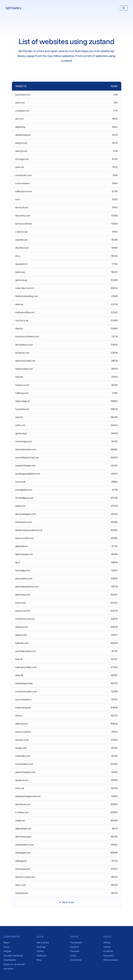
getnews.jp (21, 433)
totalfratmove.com (25, 619)
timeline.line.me (23, 135)
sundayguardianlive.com (28, 474)
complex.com (22, 111)
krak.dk (19, 659)
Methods (41, 956)
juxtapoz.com (22, 353)
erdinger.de (21, 861)
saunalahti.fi (21, 264)
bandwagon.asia (24, 683)
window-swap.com (25, 877)
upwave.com (22, 780)
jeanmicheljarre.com (25, 772)
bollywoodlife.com (25, 312)
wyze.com (21, 506)
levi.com (20, 119)
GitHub (107, 943)
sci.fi (18, 199)
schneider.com (23, 756)
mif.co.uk (20, 788)
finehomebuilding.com (27, 296)
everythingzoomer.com (27, 457)
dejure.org (20, 127)
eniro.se (19, 304)
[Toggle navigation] (124, 8)
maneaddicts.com (25, 845)
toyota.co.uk (22, 320)
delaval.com (22, 724)
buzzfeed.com (23, 95)
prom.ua (20, 167)
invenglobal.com (24, 490)
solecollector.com (25, 288)
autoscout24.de (24, 224)
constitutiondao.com (26, 691)
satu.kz (19, 417)
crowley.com (22, 893)
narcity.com (21, 151)
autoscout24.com (25, 538)
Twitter (107, 947)
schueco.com (22, 385)
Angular (7, 951)
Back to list (66, 902)
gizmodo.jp (21, 280)
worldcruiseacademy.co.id (29, 530)
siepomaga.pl (22, 401)
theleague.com (23, 853)
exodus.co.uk (22, 740)
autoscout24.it (23, 611)
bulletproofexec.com (26, 667)
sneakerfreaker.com (25, 466)
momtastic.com (24, 175)
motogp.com (22, 159)
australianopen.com (26, 651)
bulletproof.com (24, 191)
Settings (41, 947)
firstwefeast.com (24, 345)
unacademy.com (24, 578)
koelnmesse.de (23, 708)
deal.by (19, 328)
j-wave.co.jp (21, 232)
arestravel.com (23, 804)
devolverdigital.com (26, 514)
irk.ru (18, 256)
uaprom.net (21, 635)
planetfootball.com (25, 361)
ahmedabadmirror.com (27, 587)
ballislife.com (22, 643)
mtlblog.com (22, 393)
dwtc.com (21, 885)
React (7, 943)
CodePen (108, 951)
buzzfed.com (22, 409)
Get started (43, 943)
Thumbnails (76, 943)
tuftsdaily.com (23, 570)
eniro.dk (19, 675)
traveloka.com (23, 216)
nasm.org (20, 272)
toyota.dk (20, 482)
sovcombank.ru (23, 700)
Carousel (75, 951)
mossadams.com (24, 764)
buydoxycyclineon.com (27, 336)
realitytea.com (23, 595)
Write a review (111, 960)
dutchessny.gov (24, 837)
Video (73, 956)
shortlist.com (22, 248)
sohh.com (20, 425)
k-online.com (22, 812)
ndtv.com (20, 103)
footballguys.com (24, 498)
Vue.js (6, 947)
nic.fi (18, 562)
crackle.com (22, 240)
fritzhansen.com (24, 522)
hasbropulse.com (24, 369)
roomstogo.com (24, 441)
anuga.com (21, 748)
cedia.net (20, 821)
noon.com (21, 603)
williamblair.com (23, 829)
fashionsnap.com (24, 554)
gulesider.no (22, 546)
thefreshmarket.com (26, 449)
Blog (39, 960)
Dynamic (74, 947)
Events (40, 951)
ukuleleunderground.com (28, 796)
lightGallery (14, 8)
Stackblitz (109, 956)
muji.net (19, 377)
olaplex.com (22, 627)
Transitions (76, 960)
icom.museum (22, 183)
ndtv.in (19, 716)
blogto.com (21, 143)
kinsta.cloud (22, 207)
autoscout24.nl (23, 732)
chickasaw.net (23, 869)
